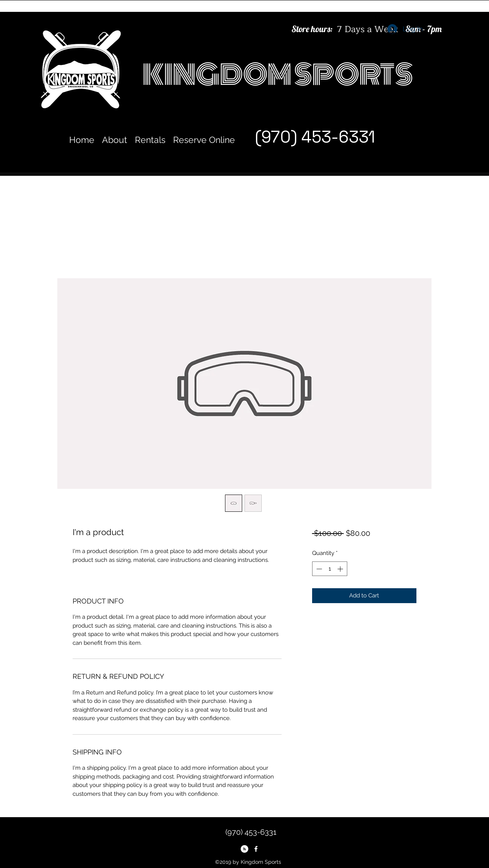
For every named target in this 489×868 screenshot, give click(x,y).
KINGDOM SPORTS (278, 75)
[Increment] (341, 569)
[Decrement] (318, 569)
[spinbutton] (330, 569)
